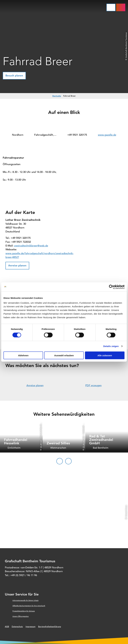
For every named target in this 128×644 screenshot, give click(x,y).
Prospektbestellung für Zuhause (24, 611)
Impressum (30, 626)
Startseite (57, 96)
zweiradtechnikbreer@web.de (31, 246)
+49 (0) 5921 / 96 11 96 (24, 575)
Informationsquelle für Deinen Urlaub (25, 600)
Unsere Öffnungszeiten (21, 616)
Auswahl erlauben (64, 355)
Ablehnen (23, 355)
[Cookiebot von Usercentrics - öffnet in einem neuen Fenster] (111, 287)
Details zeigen (111, 346)
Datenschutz (17, 626)
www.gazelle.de (107, 135)
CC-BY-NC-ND (83, 442)
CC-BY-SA (41, 444)
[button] (14, 76)
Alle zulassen (105, 355)
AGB (7, 626)
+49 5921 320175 (77, 135)
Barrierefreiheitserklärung (50, 626)
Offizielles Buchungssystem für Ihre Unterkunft (29, 606)
